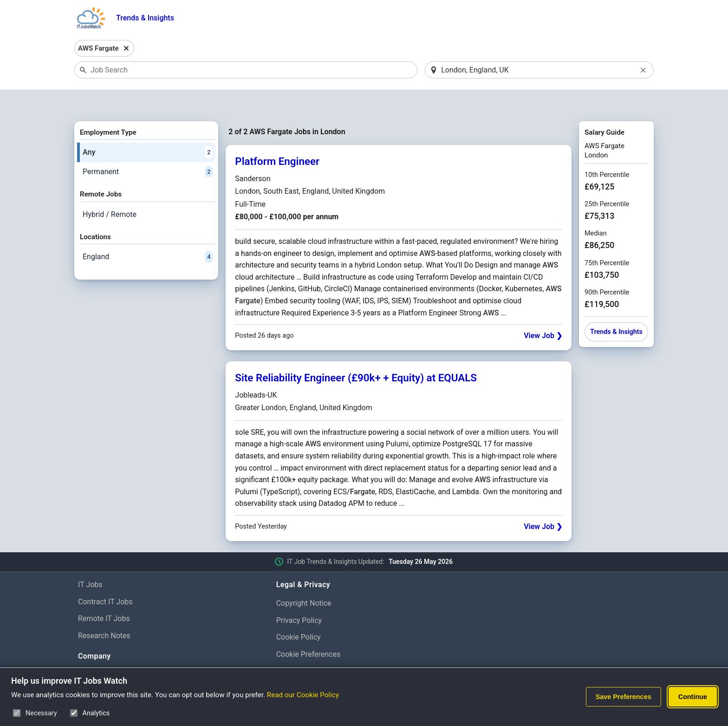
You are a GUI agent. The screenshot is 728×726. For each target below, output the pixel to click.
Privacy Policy (299, 596)
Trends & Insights (145, 18)
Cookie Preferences (309, 630)
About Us (93, 651)
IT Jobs (90, 560)
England (148, 233)
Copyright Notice (304, 579)
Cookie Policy (299, 613)
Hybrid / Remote (110, 190)
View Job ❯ (543, 311)
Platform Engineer (277, 137)
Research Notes (104, 612)
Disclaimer (294, 647)
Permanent (148, 148)
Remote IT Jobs (104, 595)
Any (148, 128)
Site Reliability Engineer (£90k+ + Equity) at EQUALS (356, 354)
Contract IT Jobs (105, 578)
